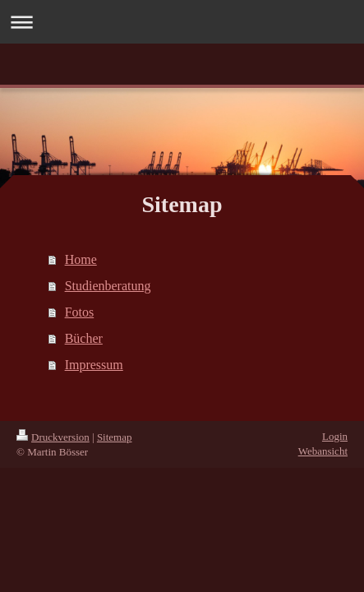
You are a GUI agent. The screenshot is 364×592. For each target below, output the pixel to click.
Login (335, 436)
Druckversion (53, 437)
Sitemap (115, 437)
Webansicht (323, 451)
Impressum (94, 365)
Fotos (80, 312)
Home (81, 259)
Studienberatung (108, 286)
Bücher (84, 338)
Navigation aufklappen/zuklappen (182, 22)
